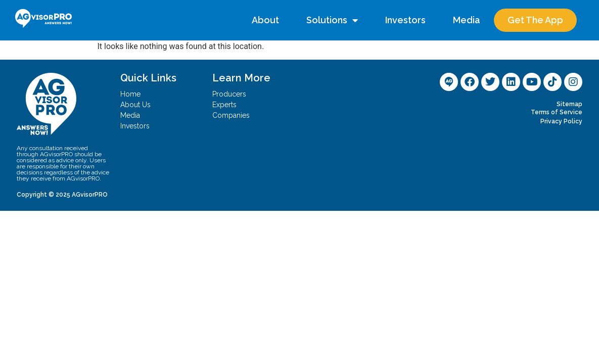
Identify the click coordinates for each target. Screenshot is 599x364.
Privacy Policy (561, 121)
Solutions (332, 20)
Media (467, 20)
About (265, 20)
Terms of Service (557, 112)
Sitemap (569, 104)
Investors (405, 20)
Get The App (535, 20)
